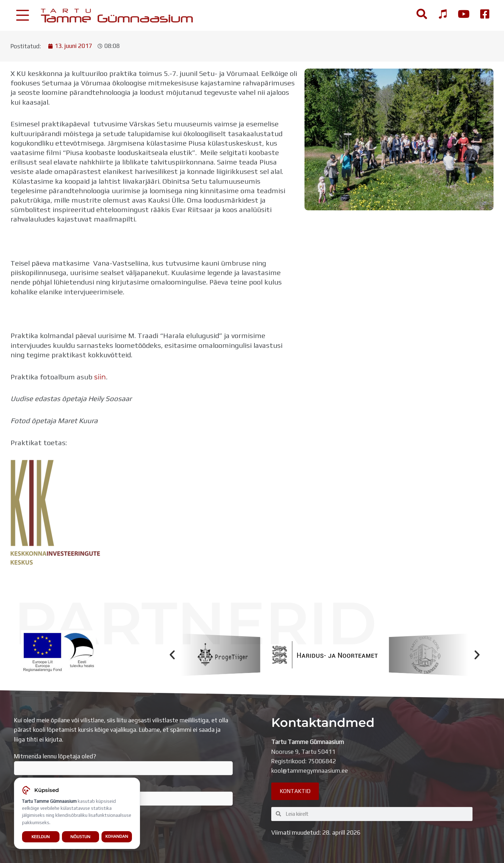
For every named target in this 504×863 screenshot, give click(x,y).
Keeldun (41, 837)
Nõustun (80, 837)
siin (100, 377)
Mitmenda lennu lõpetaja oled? (123, 764)
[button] (172, 655)
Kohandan (117, 836)
